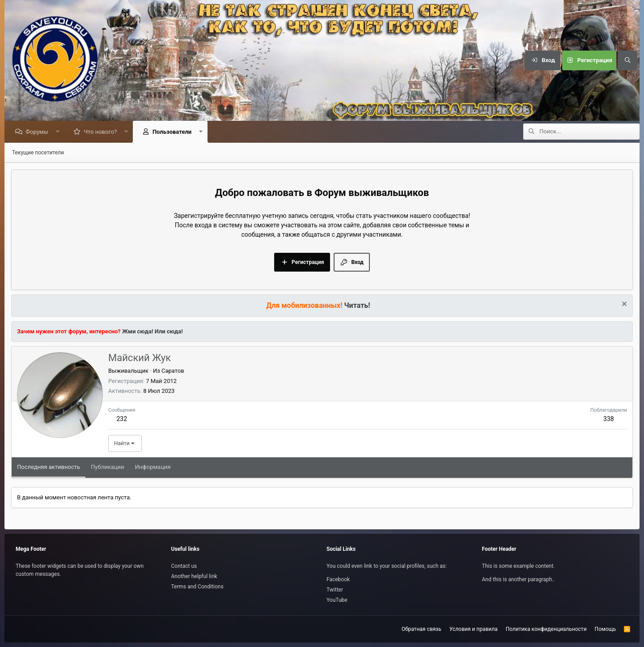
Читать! (357, 306)
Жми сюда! (137, 332)
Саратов (173, 371)
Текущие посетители (38, 153)
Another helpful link (194, 576)
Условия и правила (474, 629)
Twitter (335, 590)
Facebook (338, 579)
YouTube (337, 600)
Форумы (39, 132)
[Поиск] (627, 60)
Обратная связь (422, 629)
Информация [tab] (153, 467)
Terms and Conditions (197, 587)
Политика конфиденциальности (546, 629)
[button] (60, 132)
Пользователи (174, 132)
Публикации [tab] (107, 467)
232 (122, 419)
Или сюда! (169, 332)
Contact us (184, 566)
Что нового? (102, 132)
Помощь (606, 629)
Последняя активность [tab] (49, 467)
